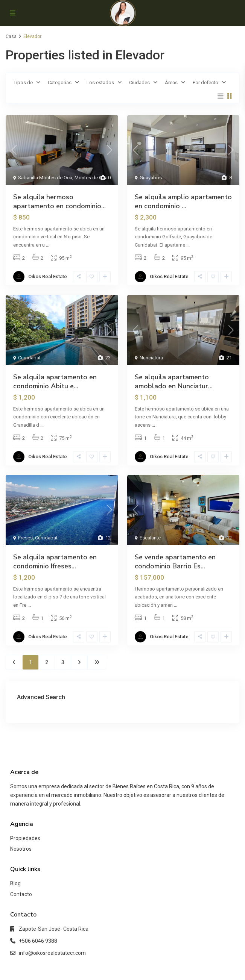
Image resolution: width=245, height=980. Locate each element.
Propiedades (25, 838)
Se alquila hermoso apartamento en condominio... (59, 201)
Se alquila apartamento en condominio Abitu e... (55, 382)
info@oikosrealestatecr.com (52, 953)
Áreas (171, 83)
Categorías (60, 83)
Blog (15, 883)
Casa (11, 36)
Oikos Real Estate (48, 276)
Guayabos (151, 178)
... (48, 245)
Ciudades (139, 83)
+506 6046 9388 (38, 941)
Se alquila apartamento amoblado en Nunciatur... (174, 382)
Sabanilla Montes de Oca (45, 178)
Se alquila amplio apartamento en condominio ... (183, 201)
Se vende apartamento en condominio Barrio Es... (175, 562)
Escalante (150, 538)
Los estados (100, 83)
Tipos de (23, 83)
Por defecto (205, 83)
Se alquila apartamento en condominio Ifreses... (55, 562)
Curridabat (29, 358)
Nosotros (21, 849)
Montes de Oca (91, 178)
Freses (25, 538)
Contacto (21, 894)
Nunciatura (151, 358)
